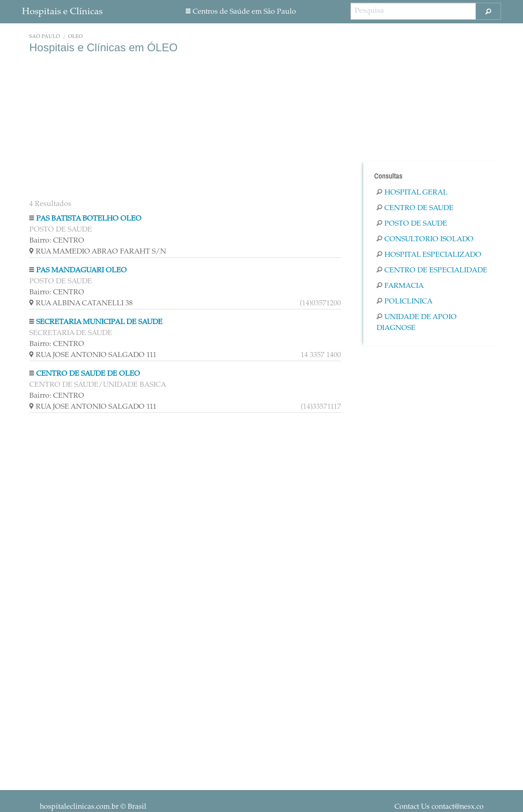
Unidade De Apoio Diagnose (417, 323)
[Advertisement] (185, 127)
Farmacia (400, 286)
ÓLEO (75, 37)
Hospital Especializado (429, 255)
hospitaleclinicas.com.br (79, 807)
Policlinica (404, 302)
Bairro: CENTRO (57, 241)
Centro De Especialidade (432, 271)
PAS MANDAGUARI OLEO (81, 271)
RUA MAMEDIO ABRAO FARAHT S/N (98, 252)
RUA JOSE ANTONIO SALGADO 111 (185, 355)
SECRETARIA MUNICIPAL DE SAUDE (99, 322)
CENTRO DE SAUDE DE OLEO (88, 374)
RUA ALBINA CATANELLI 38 (185, 303)
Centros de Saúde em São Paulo (241, 12)
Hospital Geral (412, 193)
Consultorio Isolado (425, 239)
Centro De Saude (415, 208)
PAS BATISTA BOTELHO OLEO (89, 219)
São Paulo (45, 37)
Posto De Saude (412, 224)
